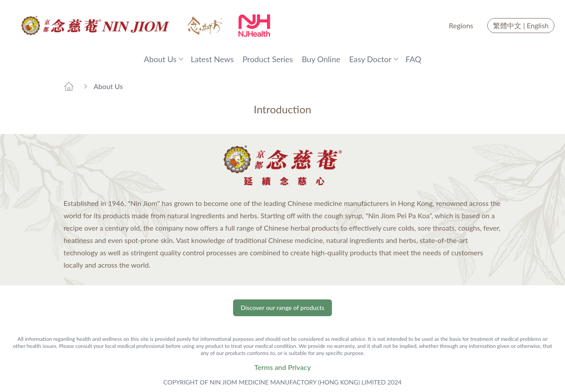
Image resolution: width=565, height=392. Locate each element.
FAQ (413, 59)
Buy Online (321, 59)
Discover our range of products (282, 308)
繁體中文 (507, 25)
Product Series (267, 59)
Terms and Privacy (282, 367)
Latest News (212, 59)
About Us (108, 86)
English (538, 25)
